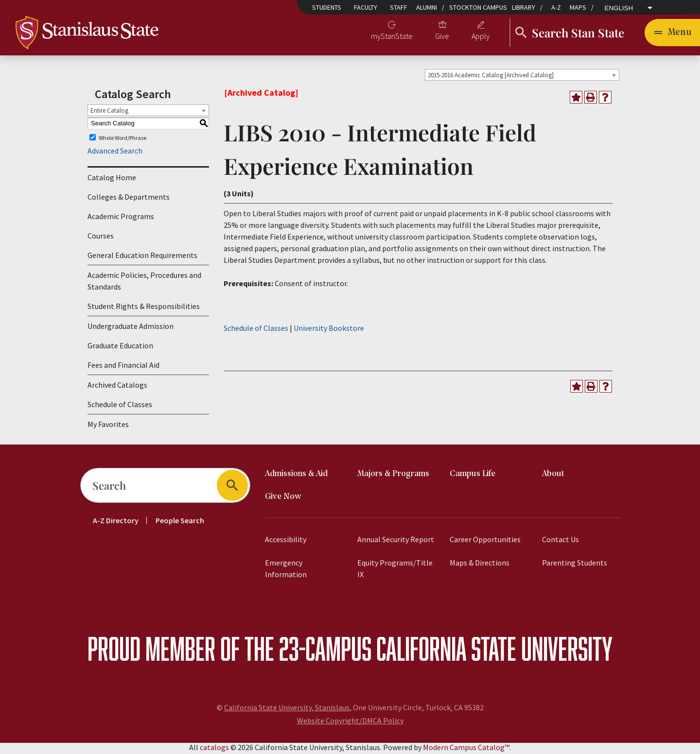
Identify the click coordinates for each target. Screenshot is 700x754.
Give (442, 37)
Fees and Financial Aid (123, 367)
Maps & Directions (480, 565)
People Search (180, 522)
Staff (399, 7)
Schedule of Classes (120, 406)
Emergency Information (286, 570)
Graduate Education (120, 347)
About (553, 476)
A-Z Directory (116, 522)
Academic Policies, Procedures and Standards (144, 283)
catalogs (214, 749)
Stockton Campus (478, 7)
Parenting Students (575, 565)
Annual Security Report (396, 541)
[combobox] (522, 76)
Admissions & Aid (296, 476)
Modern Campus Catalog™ (466, 749)
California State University (494, 650)
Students (327, 7)
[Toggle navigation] (672, 33)
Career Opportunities (485, 541)
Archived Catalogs (117, 387)
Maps (578, 7)
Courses (101, 238)
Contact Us (560, 541)
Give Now (283, 499)
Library (524, 7)
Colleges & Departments (129, 199)
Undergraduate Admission (131, 328)
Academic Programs (121, 218)
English (619, 8)
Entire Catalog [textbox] (109, 112)
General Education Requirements (142, 257)
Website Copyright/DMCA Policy (350, 722)
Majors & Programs (393, 476)
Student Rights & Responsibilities (144, 308)
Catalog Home (112, 179)
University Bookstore (329, 329)
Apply (481, 37)
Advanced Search (115, 153)
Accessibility (286, 541)
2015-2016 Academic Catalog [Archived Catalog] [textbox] (491, 77)
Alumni (427, 7)
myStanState (392, 37)
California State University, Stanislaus (287, 709)
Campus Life (472, 476)
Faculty (366, 7)
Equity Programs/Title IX (395, 570)
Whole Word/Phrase (122, 139)
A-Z (556, 7)
